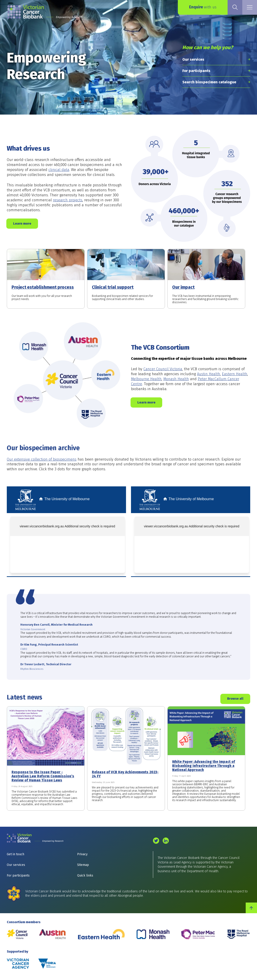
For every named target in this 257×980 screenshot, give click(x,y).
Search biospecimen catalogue (209, 82)
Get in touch (15, 854)
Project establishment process (43, 287)
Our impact (183, 287)
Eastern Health (235, 374)
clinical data (59, 170)
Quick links (85, 876)
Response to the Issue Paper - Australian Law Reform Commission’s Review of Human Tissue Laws (43, 776)
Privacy (82, 854)
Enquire (203, 7)
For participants (196, 71)
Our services (193, 59)
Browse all (235, 699)
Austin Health (209, 374)
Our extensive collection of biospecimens (42, 459)
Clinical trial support (113, 287)
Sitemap (83, 865)
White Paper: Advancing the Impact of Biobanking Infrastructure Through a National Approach (204, 766)
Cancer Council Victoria (163, 369)
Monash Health (176, 379)
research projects (68, 200)
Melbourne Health (146, 379)
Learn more (22, 223)
